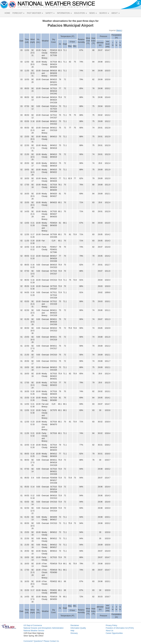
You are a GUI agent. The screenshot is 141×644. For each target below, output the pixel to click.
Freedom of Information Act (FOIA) (120, 628)
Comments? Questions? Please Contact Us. (41, 641)
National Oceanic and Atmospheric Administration (44, 628)
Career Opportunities (114, 633)
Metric (119, 30)
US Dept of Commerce (33, 625)
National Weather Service (34, 631)
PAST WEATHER (35, 13)
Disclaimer (75, 625)
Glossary (74, 633)
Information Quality (78, 628)
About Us (110, 631)
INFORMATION (64, 13)
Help (72, 631)
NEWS (93, 13)
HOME (7, 13)
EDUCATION (81, 13)
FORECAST (18, 13)
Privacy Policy (112, 625)
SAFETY (50, 13)
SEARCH (104, 13)
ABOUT (116, 13)
